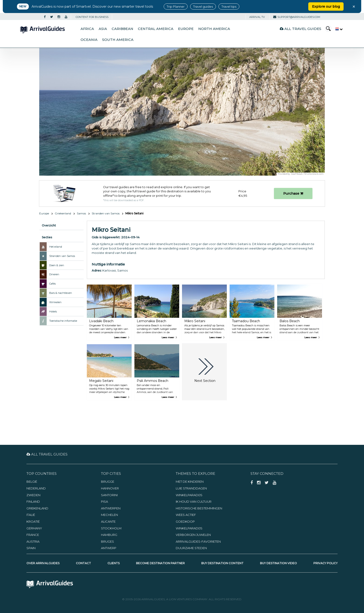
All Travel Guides (301, 29)
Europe (186, 29)
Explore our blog (326, 7)
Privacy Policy (325, 563)
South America (118, 40)
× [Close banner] (354, 7)
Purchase (293, 193)
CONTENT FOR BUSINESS (92, 17)
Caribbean (122, 29)
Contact (83, 563)
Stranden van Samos (106, 213)
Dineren (54, 274)
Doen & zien (57, 265)
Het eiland (56, 247)
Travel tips (229, 7)
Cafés (52, 284)
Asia (103, 29)
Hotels (53, 311)
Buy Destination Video (278, 563)
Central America (156, 29)
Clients (114, 563)
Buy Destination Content (222, 563)
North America (214, 29)
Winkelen (55, 302)
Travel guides (203, 7)
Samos (81, 213)
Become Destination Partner (160, 563)
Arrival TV (257, 17)
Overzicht (49, 225)
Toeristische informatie (63, 321)
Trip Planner (176, 7)
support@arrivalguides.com (297, 17)
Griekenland (63, 213)
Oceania (89, 40)
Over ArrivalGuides (43, 563)
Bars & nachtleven (61, 293)
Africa (87, 29)
